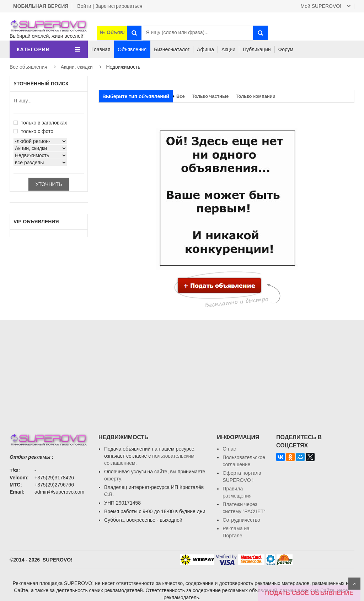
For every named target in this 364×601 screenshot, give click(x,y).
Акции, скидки (77, 67)
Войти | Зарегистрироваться (110, 6)
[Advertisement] (182, 369)
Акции (228, 49)
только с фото (33, 131)
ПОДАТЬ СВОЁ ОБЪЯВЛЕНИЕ (309, 593)
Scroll (354, 584)
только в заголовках (40, 123)
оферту (113, 479)
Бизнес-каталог (172, 49)
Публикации (257, 49)
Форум (286, 49)
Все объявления (28, 67)
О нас (229, 449)
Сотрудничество (241, 520)
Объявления (132, 49)
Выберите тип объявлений (136, 96)
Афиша (205, 49)
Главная (101, 49)
